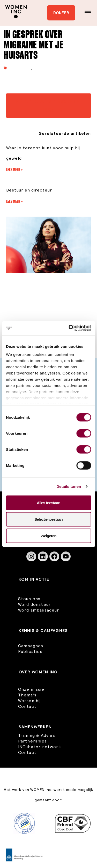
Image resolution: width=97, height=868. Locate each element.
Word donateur (35, 604)
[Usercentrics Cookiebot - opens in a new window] (69, 328)
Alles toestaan (48, 502)
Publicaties (21, 68)
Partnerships (32, 741)
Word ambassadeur (39, 610)
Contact (27, 706)
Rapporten (44, 68)
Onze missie (31, 689)
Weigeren (48, 536)
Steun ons (29, 599)
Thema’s (27, 695)
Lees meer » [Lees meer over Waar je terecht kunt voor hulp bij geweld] (14, 170)
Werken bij (29, 701)
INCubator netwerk (40, 747)
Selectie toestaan (48, 519)
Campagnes (31, 646)
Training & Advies (37, 735)
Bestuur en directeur (29, 190)
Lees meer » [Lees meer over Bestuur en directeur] (14, 201)
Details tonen (69, 486)
